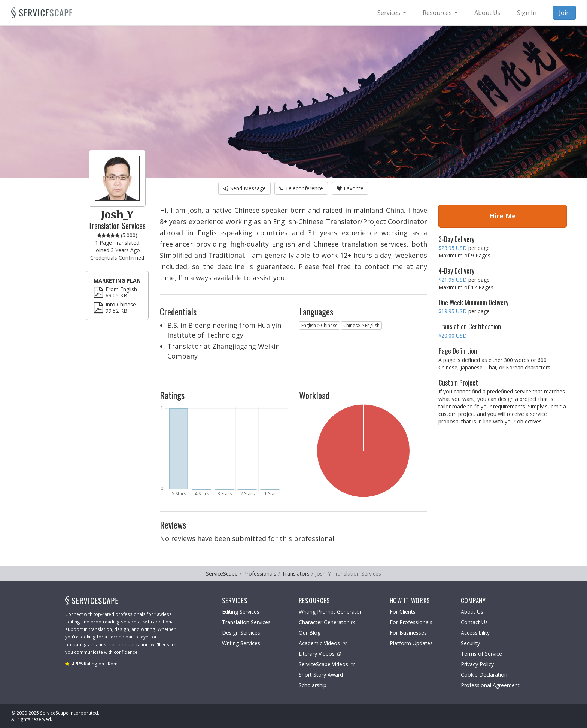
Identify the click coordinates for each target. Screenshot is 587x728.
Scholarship (313, 685)
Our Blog (310, 633)
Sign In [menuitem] (527, 13)
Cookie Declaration (484, 675)
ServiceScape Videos (327, 664)
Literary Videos (320, 654)
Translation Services (246, 622)
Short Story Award (321, 675)
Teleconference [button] (301, 188)
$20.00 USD (453, 336)
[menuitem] (392, 13)
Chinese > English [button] (361, 325)
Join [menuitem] (564, 13)
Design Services (241, 633)
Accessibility (475, 633)
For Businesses (408, 633)
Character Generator (327, 622)
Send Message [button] (244, 188)
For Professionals (411, 622)
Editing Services (241, 612)
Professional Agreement (490, 685)
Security (470, 643)
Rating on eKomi (95, 664)
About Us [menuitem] (487, 13)
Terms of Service (481, 654)
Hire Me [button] (503, 216)
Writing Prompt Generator (330, 612)
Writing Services (241, 643)
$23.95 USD (453, 248)
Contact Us (474, 622)
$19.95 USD (453, 311)
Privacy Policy (477, 664)
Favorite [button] (350, 188)
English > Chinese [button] (320, 325)
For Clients (403, 612)
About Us (472, 612)
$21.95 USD (453, 280)
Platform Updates (411, 643)
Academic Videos (323, 643)
